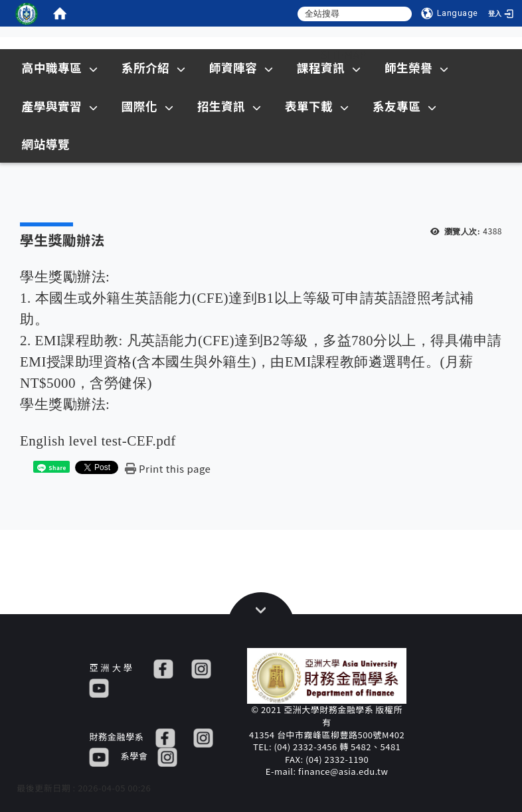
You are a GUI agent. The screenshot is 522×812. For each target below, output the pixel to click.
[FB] (163, 668)
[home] (60, 13)
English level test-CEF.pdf (98, 441)
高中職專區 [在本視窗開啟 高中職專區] (60, 67)
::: (150, 54)
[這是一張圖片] (27, 13)
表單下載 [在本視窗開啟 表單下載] (317, 106)
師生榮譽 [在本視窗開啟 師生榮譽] (417, 67)
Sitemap (344, 54)
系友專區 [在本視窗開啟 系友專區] (405, 106)
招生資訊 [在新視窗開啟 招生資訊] (229, 106)
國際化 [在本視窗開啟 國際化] (148, 106)
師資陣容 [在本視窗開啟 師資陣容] (241, 67)
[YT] (99, 687)
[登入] (502, 13)
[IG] (201, 668)
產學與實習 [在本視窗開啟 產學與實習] (60, 106)
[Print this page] (168, 468)
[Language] (450, 13)
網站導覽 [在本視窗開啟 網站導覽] (46, 144)
